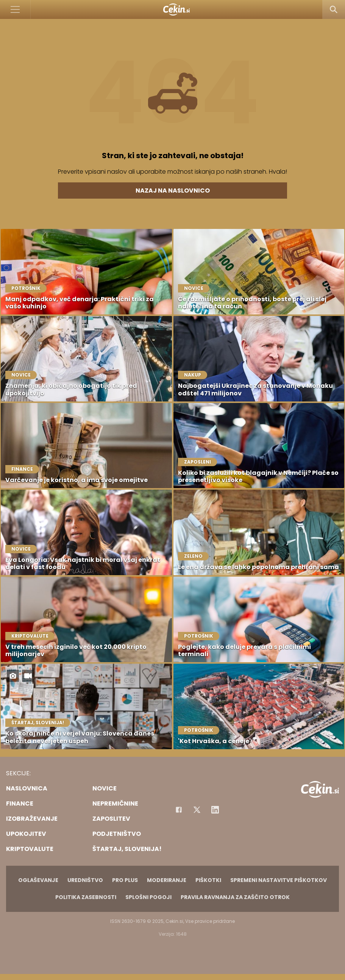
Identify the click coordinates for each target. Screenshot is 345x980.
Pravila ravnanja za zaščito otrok (235, 897)
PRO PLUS (125, 880)
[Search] (334, 9)
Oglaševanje (38, 880)
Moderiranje (167, 880)
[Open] (15, 9)
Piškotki (208, 880)
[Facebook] (179, 810)
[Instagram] (215, 810)
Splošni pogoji (148, 897)
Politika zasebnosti (86, 897)
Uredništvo (85, 880)
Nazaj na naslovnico (173, 191)
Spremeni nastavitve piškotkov (279, 880)
